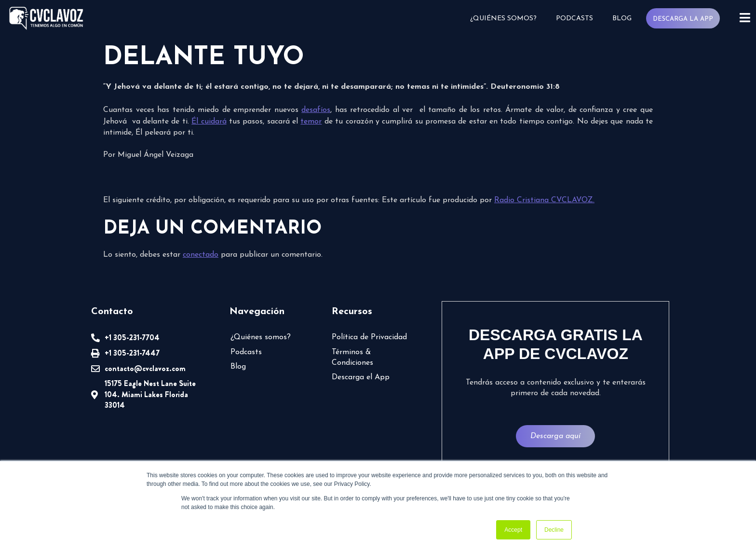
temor (311, 122)
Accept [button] (513, 530)
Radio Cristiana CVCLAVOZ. (544, 200)
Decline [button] (554, 530)
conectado (201, 255)
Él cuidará (209, 122)
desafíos (316, 110)
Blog (622, 19)
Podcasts (574, 19)
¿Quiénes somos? (503, 19)
